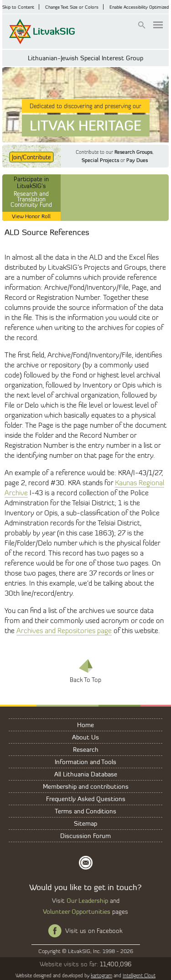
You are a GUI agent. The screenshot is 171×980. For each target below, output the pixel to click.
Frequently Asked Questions (86, 799)
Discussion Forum (85, 836)
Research (86, 749)
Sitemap (85, 823)
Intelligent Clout (139, 975)
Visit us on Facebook (94, 931)
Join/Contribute (31, 157)
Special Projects (100, 160)
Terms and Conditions (85, 811)
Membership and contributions (86, 786)
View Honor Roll (31, 216)
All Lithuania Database (86, 774)
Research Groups (133, 152)
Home (85, 725)
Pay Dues (137, 160)
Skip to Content (18, 7)
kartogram (101, 975)
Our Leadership (87, 900)
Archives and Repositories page (64, 631)
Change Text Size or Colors (72, 7)
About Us (85, 737)
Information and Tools (85, 762)
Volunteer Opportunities (77, 911)
